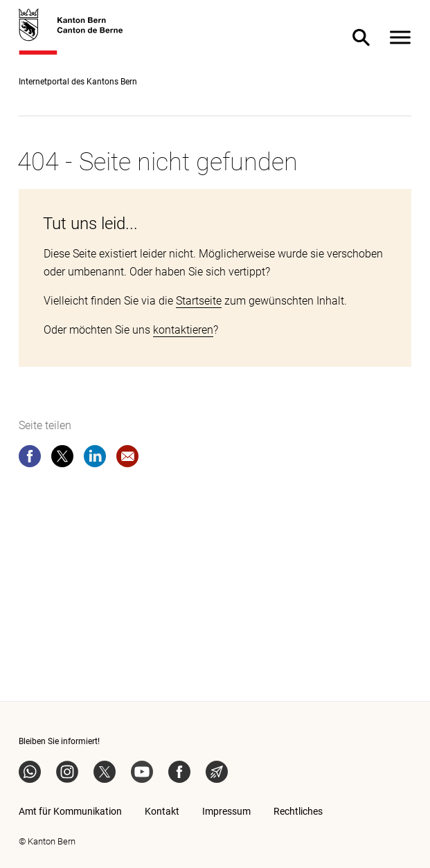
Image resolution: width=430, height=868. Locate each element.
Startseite (199, 301)
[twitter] (62, 459)
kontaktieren (183, 330)
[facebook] (30, 459)
